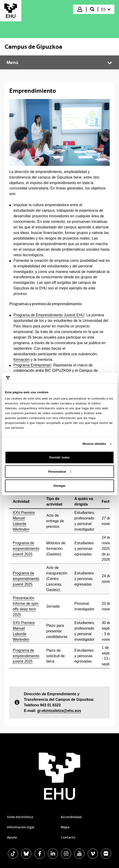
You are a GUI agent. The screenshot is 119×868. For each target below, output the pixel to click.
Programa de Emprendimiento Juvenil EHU (49, 315)
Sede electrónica (20, 817)
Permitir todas (59, 457)
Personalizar (60, 472)
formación (22, 360)
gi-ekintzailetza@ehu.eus (59, 711)
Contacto (68, 837)
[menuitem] (106, 9)
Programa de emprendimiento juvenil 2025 (26, 549)
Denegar (59, 485)
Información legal (21, 827)
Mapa (65, 827)
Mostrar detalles (94, 444)
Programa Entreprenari (32, 365)
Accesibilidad (71, 817)
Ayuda (12, 837)
